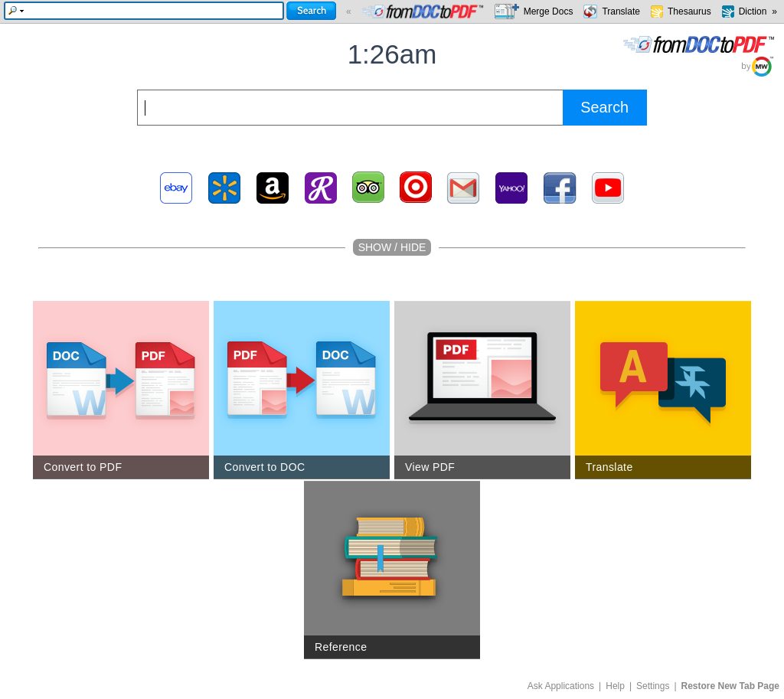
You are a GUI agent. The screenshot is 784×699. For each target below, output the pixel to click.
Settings (653, 686)
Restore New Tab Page (730, 686)
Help (615, 686)
